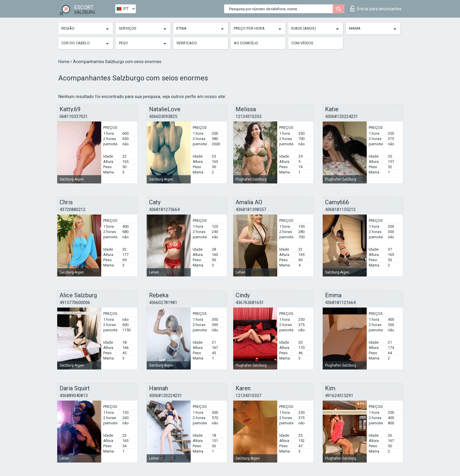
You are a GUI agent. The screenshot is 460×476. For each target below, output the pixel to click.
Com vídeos (302, 43)
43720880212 (72, 210)
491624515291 (339, 396)
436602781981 (163, 303)
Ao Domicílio (246, 43)
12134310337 (248, 396)
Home (64, 62)
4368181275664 (164, 210)
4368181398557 (251, 210)
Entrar (376, 9)
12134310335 (248, 117)
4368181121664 (340, 303)
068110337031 (74, 117)
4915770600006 (75, 303)
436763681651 (250, 303)
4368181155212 (340, 210)
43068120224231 (341, 117)
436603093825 (163, 117)
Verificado (187, 43)
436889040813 (74, 396)
